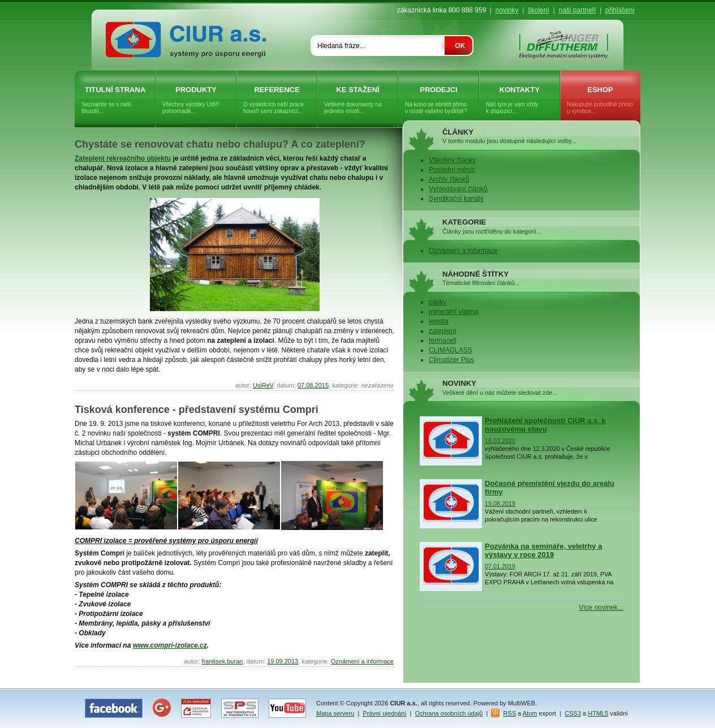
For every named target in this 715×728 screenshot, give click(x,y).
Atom (530, 713)
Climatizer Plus (451, 360)
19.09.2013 (283, 661)
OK (460, 46)
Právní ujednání (384, 713)
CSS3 (573, 713)
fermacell (443, 341)
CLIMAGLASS (451, 350)
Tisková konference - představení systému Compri (197, 410)
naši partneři (577, 10)
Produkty (196, 100)
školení (539, 10)
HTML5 (598, 713)
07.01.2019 (500, 566)
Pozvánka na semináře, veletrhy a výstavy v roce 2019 (543, 550)
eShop (600, 100)
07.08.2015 (313, 385)
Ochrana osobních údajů (449, 713)
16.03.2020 (500, 441)
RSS (510, 713)
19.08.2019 (500, 503)
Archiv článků (449, 179)
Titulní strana (115, 100)
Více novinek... (601, 608)
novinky (507, 10)
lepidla (439, 321)
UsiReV (263, 385)
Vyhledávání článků (458, 189)
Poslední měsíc (452, 170)
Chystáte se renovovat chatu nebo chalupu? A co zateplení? (220, 144)
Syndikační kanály (456, 199)
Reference (277, 100)
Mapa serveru (335, 713)
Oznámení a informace (362, 661)
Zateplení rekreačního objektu (123, 158)
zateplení (443, 331)
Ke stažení (358, 100)
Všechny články (452, 160)
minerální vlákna (453, 312)
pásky (438, 302)
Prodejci (439, 100)
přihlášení (620, 10)
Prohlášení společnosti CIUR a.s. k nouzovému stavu (545, 425)
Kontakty (520, 100)
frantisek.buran (223, 661)
